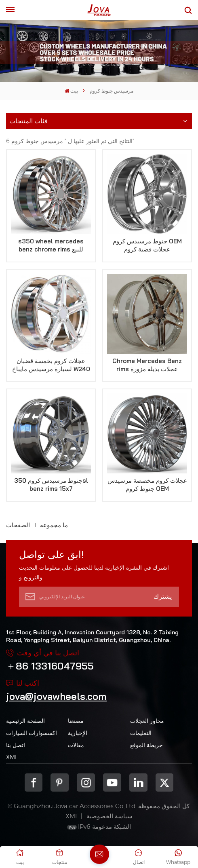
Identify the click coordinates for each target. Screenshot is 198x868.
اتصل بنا (16, 745)
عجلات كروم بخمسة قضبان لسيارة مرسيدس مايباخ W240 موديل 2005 (51, 365)
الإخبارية (78, 733)
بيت (71, 91)
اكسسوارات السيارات (32, 733)
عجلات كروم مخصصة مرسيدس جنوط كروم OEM (147, 485)
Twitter (165, 782)
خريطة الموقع (146, 745)
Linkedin (138, 782)
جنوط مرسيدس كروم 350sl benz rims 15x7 (51, 485)
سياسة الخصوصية (110, 816)
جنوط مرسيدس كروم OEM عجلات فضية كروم (147, 245)
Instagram (86, 782)
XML (12, 757)
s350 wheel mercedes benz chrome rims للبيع (51, 245)
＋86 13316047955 (50, 666)
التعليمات (141, 733)
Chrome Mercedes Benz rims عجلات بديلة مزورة (147, 365)
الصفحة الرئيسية (25, 721)
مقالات (76, 745)
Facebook (34, 782)
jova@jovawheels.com (56, 696)
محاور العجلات (147, 721)
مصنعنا (76, 721)
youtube (112, 782)
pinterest (60, 782)
